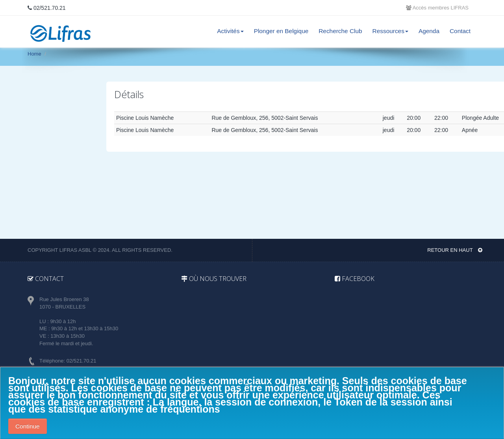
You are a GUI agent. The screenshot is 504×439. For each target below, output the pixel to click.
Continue (28, 426)
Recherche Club (340, 31)
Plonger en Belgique (281, 31)
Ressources (390, 31)
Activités (230, 31)
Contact (460, 31)
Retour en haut (455, 250)
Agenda (429, 31)
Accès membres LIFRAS (437, 8)
